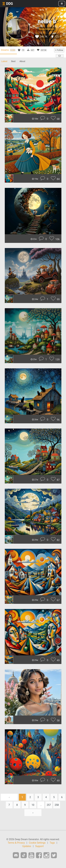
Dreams (8, 50)
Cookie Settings (37, 843)
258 (57, 805)
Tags (52, 843)
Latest (4, 61)
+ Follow (59, 50)
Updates (27, 846)
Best (13, 61)
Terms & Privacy (16, 843)
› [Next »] (33, 813)
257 (49, 805)
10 (33, 805)
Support (39, 846)
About (22, 61)
